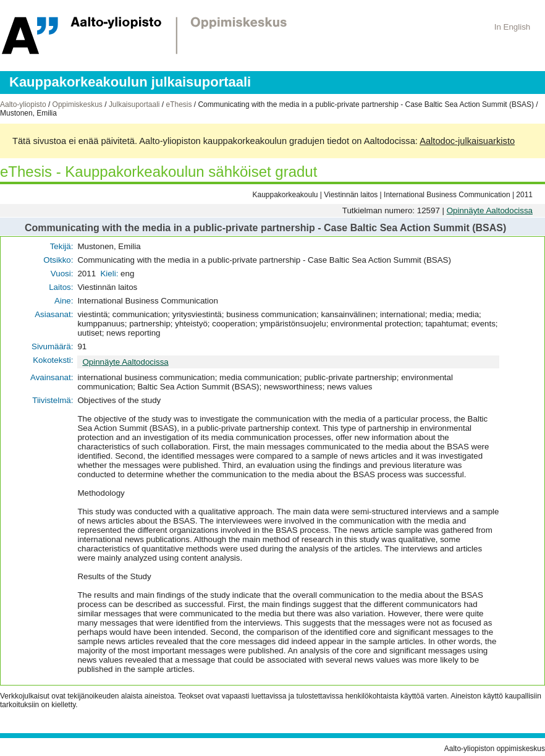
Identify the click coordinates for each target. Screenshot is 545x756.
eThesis (179, 104)
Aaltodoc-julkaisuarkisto (467, 141)
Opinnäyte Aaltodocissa (490, 210)
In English (513, 27)
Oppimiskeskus (78, 104)
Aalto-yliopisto (23, 104)
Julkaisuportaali (134, 104)
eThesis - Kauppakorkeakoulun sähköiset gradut (158, 172)
